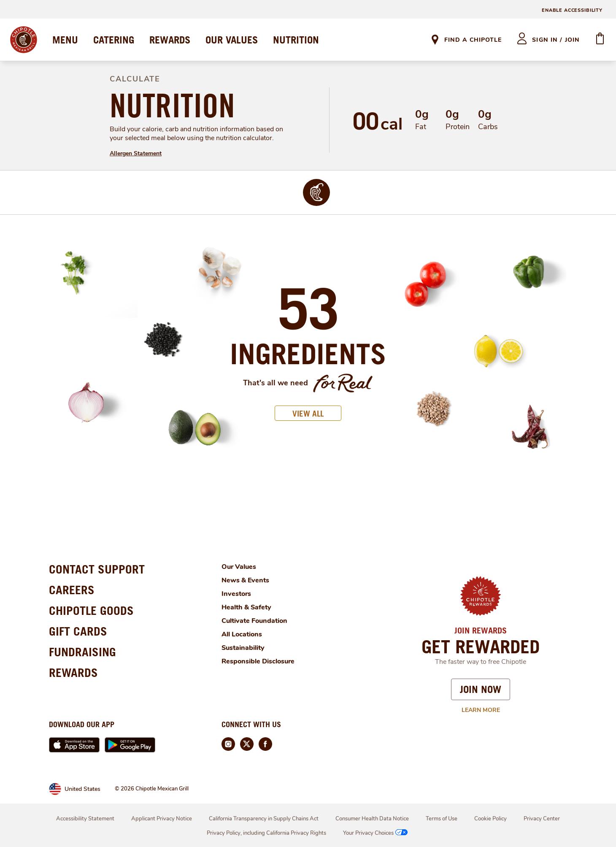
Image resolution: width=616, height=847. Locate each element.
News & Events (245, 580)
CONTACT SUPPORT (97, 569)
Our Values (239, 567)
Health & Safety (246, 607)
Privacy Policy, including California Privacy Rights (266, 833)
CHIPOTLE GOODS (91, 610)
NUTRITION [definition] (172, 106)
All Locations (242, 634)
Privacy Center (542, 819)
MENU (65, 40)
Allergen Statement (136, 153)
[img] (317, 192)
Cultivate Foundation (254, 621)
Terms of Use (442, 819)
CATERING (114, 40)
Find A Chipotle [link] (473, 40)
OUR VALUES (232, 40)
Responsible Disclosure (258, 661)
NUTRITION (296, 40)
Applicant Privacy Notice (162, 819)
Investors (236, 594)
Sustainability (243, 648)
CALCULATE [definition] (135, 79)
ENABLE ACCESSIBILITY (572, 10)
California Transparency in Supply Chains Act (264, 819)
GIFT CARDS (78, 631)
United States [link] (82, 789)
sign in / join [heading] (556, 40)
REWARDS (170, 40)
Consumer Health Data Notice (372, 819)
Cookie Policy (490, 819)
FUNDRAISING (82, 652)
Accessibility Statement (85, 819)
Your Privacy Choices (376, 833)
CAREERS (72, 590)
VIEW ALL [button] (308, 413)
